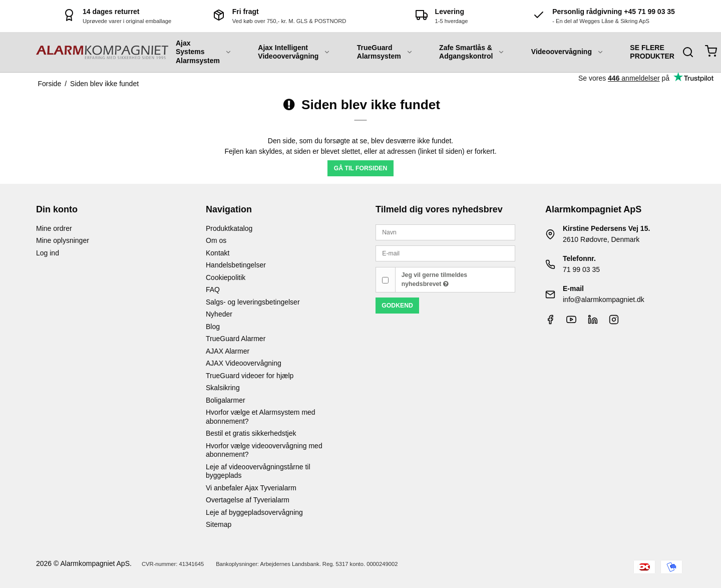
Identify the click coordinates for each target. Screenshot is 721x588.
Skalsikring (223, 388)
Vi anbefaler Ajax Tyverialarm (251, 488)
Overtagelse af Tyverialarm (248, 500)
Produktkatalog (229, 228)
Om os (216, 240)
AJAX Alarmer (228, 351)
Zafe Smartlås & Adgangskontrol (472, 52)
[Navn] (445, 232)
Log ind (48, 253)
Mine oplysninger (63, 240)
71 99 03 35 (581, 269)
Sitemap (219, 524)
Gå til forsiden (361, 168)
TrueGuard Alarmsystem (385, 52)
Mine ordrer (54, 228)
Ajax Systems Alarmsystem (204, 52)
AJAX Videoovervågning (244, 363)
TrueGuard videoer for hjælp (250, 376)
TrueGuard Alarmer (236, 339)
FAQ (213, 289)
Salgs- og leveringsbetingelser (253, 302)
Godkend (397, 306)
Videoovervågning (568, 52)
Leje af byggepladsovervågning (254, 512)
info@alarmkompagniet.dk (604, 300)
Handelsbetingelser (236, 265)
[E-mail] (445, 253)
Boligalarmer (226, 400)
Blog (213, 327)
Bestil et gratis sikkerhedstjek (251, 433)
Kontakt (218, 253)
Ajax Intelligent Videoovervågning (294, 52)
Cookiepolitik (226, 277)
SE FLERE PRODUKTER (652, 52)
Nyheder (219, 314)
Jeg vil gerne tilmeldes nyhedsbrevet (434, 279)
